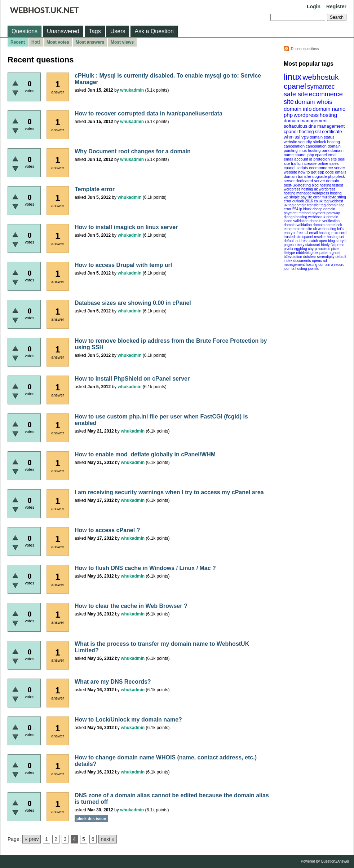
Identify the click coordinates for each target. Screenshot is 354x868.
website (290, 172)
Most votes (58, 42)
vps (305, 137)
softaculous (296, 126)
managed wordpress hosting (319, 193)
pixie (335, 249)
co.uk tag (321, 201)
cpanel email (326, 155)
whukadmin (132, 90)
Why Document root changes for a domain (133, 151)
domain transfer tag (310, 205)
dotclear (310, 257)
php (288, 115)
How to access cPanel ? (107, 530)
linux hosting (309, 150)
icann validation (296, 221)
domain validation (298, 225)
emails (341, 172)
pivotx (288, 249)
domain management (306, 121)
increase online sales (320, 163)
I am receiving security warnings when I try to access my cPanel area (169, 492)
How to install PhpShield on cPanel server (132, 379)
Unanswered (63, 31)
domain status (322, 137)
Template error (95, 189)
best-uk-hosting (297, 185)
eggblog (301, 249)
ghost (336, 253)
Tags (95, 31)
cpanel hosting (299, 131)
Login (314, 6)
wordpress (306, 115)
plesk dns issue (91, 819)
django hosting (295, 217)
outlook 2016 (303, 201)
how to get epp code (316, 172)
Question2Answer (335, 861)
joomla (313, 269)
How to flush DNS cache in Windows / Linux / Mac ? (145, 568)
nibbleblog (304, 253)
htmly (325, 245)
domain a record (331, 265)
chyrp (312, 249)
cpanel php (304, 155)
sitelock (320, 142)
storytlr (341, 241)
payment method (297, 213)
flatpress (337, 245)
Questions (25, 31)
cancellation (316, 146)
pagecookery (294, 245)
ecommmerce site (298, 229)
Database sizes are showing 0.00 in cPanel (133, 303)
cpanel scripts (296, 168)
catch (314, 241)
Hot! (36, 42)
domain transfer (297, 176)
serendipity (326, 257)
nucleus (324, 249)
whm (289, 137)
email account (296, 159)
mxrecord (339, 233)
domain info (298, 109)
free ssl (302, 233)
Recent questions (305, 49)
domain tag (335, 205)
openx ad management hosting (305, 263)
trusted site (293, 237)
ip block (305, 209)
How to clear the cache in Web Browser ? (131, 606)
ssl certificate (329, 131)
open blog (327, 241)
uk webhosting (325, 229)
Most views (122, 42)
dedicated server (310, 181)
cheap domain (324, 209)
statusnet (313, 245)
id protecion (320, 159)
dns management (327, 126)
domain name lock (328, 225)
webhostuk (320, 77)
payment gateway (326, 213)
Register (336, 6)
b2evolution (293, 257)
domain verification (325, 221)
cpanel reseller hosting (320, 237)
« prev (32, 839)
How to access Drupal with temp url (123, 265)
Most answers (90, 42)
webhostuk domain (323, 217)
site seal (338, 159)
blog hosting (322, 185)
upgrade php (323, 176)
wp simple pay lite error (302, 197)
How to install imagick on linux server (126, 227)
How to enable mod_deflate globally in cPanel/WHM (145, 454)
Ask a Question (154, 31)
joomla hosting (295, 269)
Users (118, 31)
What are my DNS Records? (113, 682)
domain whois (314, 102)
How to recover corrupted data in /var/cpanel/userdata (149, 113)
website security (298, 142)
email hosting (320, 233)
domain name (329, 109)
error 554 (291, 209)
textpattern (322, 253)
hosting (328, 115)
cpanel (295, 86)
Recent (18, 42)
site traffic (292, 163)
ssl (297, 137)
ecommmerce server (327, 168)
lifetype (289, 253)
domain (332, 181)
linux (293, 77)
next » (107, 839)
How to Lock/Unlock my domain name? (128, 720)
